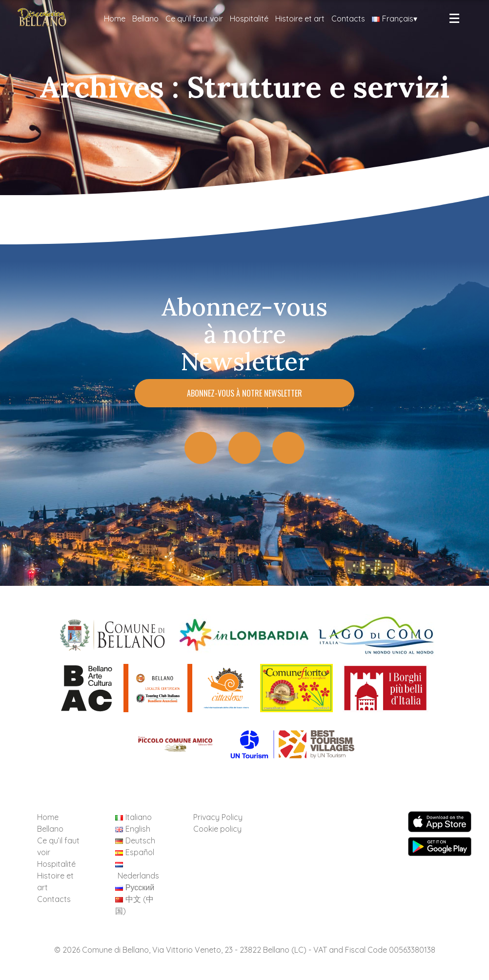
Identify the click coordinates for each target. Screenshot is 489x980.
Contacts (348, 19)
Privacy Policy (218, 817)
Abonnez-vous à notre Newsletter (244, 393)
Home (115, 19)
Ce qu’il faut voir (194, 19)
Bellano (145, 19)
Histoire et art (300, 19)
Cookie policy (217, 829)
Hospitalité (249, 19)
